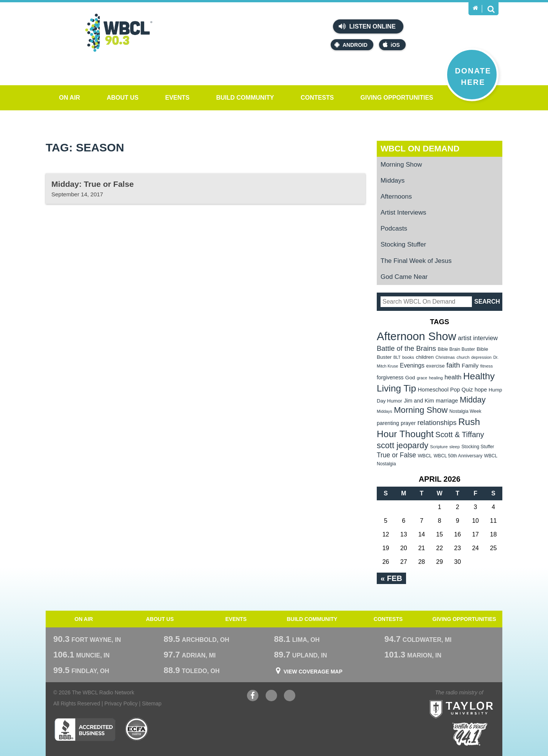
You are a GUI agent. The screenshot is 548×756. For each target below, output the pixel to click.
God (410, 378)
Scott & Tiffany (460, 435)
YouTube (271, 696)
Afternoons (396, 197)
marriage (447, 401)
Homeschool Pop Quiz (445, 390)
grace (422, 378)
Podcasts (394, 228)
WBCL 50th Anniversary (458, 456)
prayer (408, 423)
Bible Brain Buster (456, 349)
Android (351, 45)
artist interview (478, 338)
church (463, 357)
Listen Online (367, 26)
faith (453, 365)
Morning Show (401, 165)
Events (177, 98)
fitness (487, 366)
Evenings (412, 365)
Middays (393, 181)
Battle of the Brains (406, 348)
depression (481, 357)
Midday (473, 400)
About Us (123, 98)
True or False (396, 455)
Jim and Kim (419, 401)
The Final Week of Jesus (416, 261)
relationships (437, 423)
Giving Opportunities (397, 98)
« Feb (391, 578)
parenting (388, 423)
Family (470, 365)
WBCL (425, 456)
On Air (69, 98)
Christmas (445, 357)
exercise (436, 366)
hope (481, 390)
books (408, 357)
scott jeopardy (402, 445)
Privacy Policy (121, 703)
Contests (317, 98)
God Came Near (404, 277)
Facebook (253, 696)
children (425, 357)
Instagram (290, 696)
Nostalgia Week (465, 411)
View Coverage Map (313, 672)
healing (436, 378)
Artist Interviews (403, 212)
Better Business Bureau (85, 729)
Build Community (245, 98)
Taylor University (475, 700)
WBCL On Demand (420, 149)
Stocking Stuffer (403, 244)
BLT (397, 357)
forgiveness (390, 378)
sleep (455, 447)
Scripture (439, 446)
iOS (391, 45)
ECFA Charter (137, 729)
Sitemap (152, 703)
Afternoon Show (417, 336)
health (453, 377)
